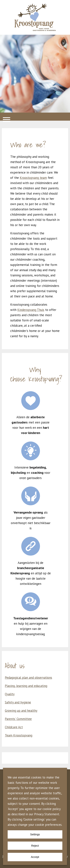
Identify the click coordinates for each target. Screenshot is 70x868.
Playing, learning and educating (26, 686)
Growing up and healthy (21, 711)
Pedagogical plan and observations (28, 678)
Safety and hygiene (18, 702)
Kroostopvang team (33, 178)
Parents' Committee (18, 719)
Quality (10, 694)
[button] (35, 117)
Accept (35, 857)
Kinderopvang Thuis (31, 310)
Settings (35, 834)
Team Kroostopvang (19, 735)
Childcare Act (14, 727)
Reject (35, 846)
